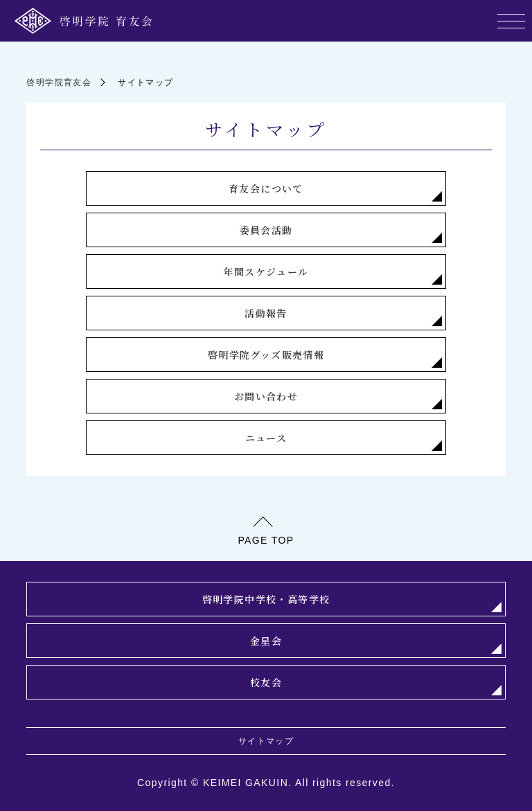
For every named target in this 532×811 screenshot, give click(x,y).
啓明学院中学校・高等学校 (266, 599)
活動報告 (266, 313)
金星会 (266, 641)
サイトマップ (266, 741)
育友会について (266, 188)
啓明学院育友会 (59, 82)
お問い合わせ (266, 396)
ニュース (266, 438)
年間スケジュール (266, 271)
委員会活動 (266, 230)
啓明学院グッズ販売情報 (266, 355)
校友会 (266, 682)
